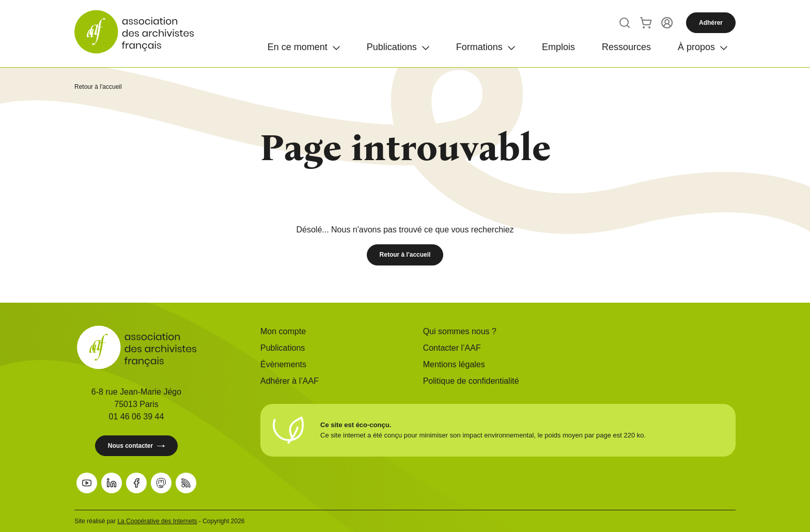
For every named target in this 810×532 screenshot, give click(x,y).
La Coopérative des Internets (157, 521)
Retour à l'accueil (98, 87)
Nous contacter (136, 446)
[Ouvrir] (304, 46)
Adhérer (711, 23)
